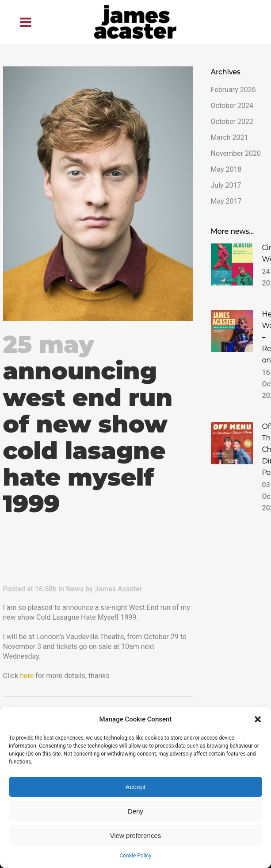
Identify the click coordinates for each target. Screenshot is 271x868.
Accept (136, 787)
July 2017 (226, 185)
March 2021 (230, 137)
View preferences (136, 835)
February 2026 (233, 90)
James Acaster (118, 589)
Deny (135, 811)
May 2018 (226, 169)
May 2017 (226, 201)
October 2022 (232, 122)
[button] (258, 719)
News (75, 589)
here (27, 676)
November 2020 (236, 153)
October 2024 (232, 106)
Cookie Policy (136, 856)
